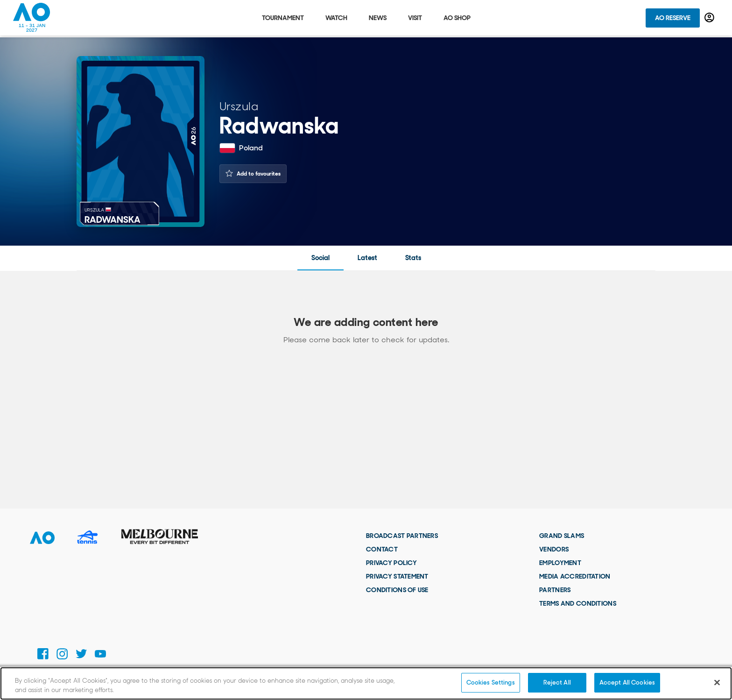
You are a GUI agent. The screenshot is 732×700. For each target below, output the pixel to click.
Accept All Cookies (627, 682)
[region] (366, 683)
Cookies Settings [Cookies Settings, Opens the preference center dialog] (491, 682)
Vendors (554, 549)
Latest (367, 258)
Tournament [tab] (283, 19)
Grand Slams (562, 536)
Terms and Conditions (578, 603)
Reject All (557, 682)
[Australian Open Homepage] (32, 19)
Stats (413, 258)
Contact (382, 549)
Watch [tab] (336, 19)
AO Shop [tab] (457, 19)
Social (320, 258)
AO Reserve (673, 19)
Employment (560, 563)
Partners (555, 590)
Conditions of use (397, 590)
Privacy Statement (397, 576)
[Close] (717, 682)
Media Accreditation (575, 576)
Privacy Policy (391, 563)
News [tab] (378, 19)
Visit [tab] (415, 19)
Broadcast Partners (402, 536)
